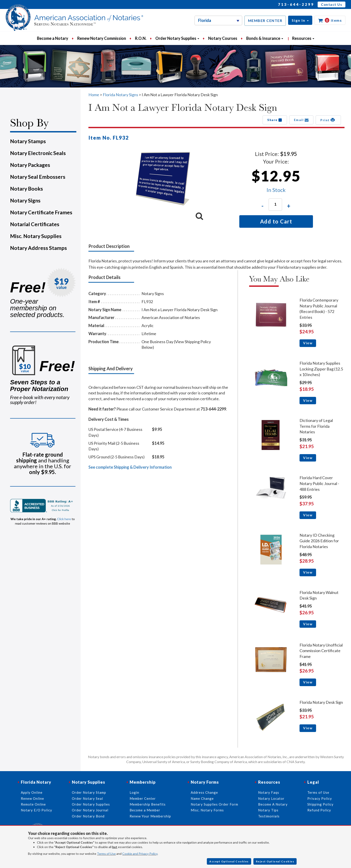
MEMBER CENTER (265, 20)
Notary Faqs (269, 792)
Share (275, 120)
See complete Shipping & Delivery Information (130, 467)
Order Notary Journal (90, 810)
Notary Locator (271, 798)
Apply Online (32, 792)
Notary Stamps (28, 141)
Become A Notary (273, 804)
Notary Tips (268, 810)
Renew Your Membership (150, 816)
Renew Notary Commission (102, 38)
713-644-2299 (296, 4)
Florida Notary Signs (120, 95)
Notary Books (27, 189)
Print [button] (328, 120)
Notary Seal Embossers (38, 177)
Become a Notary (53, 38)
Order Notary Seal (87, 798)
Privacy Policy (320, 798)
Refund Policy (319, 810)
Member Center (143, 798)
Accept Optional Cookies (229, 861)
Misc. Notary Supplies (36, 236)
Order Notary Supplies (91, 804)
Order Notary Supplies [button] (177, 38)
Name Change (202, 798)
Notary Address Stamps (39, 248)
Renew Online (32, 798)
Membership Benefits (148, 804)
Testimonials (269, 816)
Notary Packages (30, 165)
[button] (300, 20)
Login (134, 792)
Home (94, 95)
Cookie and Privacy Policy (140, 854)
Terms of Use (106, 854)
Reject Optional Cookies (275, 861)
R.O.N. (141, 38)
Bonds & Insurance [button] (265, 38)
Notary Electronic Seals (38, 153)
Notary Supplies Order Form (214, 804)
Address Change (204, 792)
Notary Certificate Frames (41, 212)
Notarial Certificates (35, 224)
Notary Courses (223, 38)
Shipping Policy (320, 804)
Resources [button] (303, 38)
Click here (64, 519)
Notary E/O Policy (36, 810)
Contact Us (332, 4)
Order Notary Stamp (89, 792)
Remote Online (33, 804)
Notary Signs (25, 200)
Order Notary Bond (88, 816)
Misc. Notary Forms (207, 810)
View (308, 343)
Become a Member (145, 810)
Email (301, 120)
